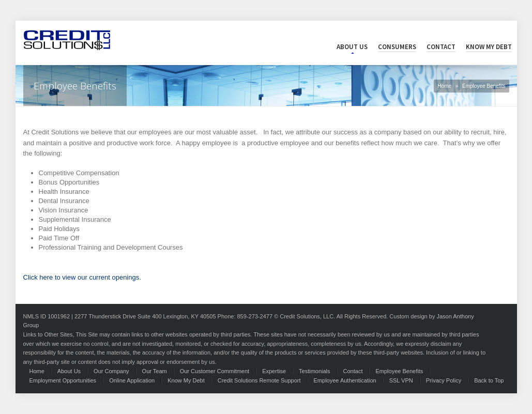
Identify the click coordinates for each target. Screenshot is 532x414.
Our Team (155, 371)
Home (444, 86)
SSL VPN (401, 380)
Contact (441, 47)
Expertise (274, 371)
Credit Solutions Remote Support (259, 380)
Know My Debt (489, 47)
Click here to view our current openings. (82, 277)
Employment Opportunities (63, 380)
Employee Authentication (345, 380)
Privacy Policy (444, 380)
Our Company (111, 371)
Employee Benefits (399, 371)
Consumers (397, 47)
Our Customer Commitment (215, 371)
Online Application (132, 380)
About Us (352, 47)
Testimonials (315, 371)
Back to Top (489, 380)
